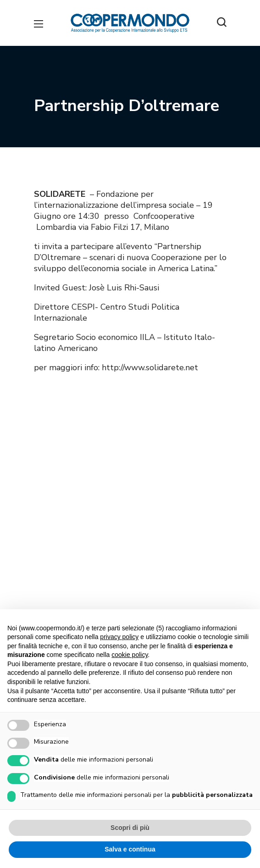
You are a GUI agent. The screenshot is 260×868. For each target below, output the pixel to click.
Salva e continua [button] (130, 849)
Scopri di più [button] (130, 828)
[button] (221, 23)
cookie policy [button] (130, 655)
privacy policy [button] (119, 637)
